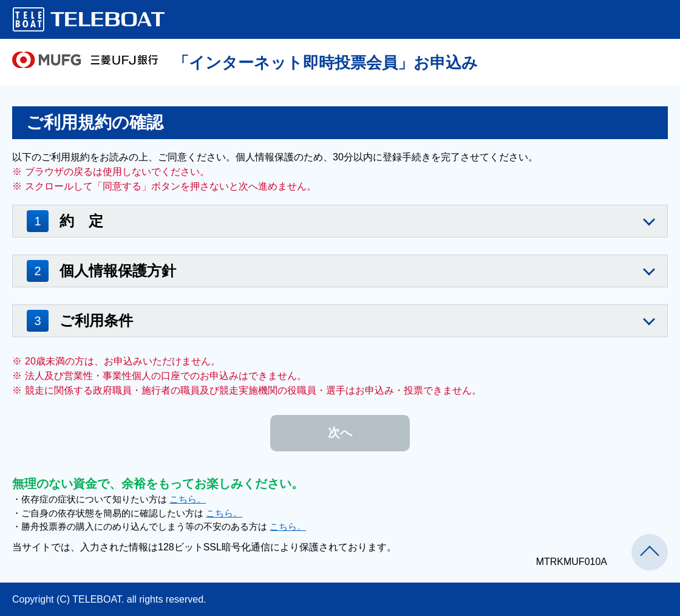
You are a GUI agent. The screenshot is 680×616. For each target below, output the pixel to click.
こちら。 (188, 499)
